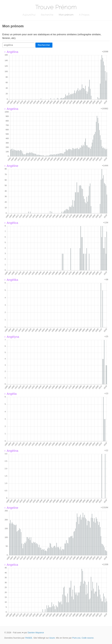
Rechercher (44, 45)
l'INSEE (29, 638)
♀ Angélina (11, 52)
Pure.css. (77, 638)
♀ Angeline (11, 508)
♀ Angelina (11, 109)
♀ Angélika (11, 280)
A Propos (84, 15)
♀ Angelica (11, 565)
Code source (88, 638)
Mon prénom (66, 15)
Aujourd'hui (29, 15)
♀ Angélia (10, 394)
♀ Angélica (11, 223)
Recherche (47, 15)
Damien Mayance (36, 633)
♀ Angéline (11, 166)
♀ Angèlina (11, 451)
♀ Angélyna (11, 337)
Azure (52, 638)
